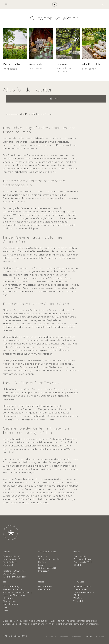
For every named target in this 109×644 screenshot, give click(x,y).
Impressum (44, 571)
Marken (77, 552)
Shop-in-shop (9, 601)
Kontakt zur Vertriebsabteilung (18, 592)
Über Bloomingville (47, 552)
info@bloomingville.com (15, 577)
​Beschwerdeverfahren (84, 592)
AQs (6, 610)
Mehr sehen (10, 69)
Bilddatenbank (45, 586)
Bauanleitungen (11, 604)
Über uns (43, 556)
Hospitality (8, 598)
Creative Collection (83, 559)
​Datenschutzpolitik (47, 568)
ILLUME (77, 565)
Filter (56, 99)
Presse (41, 582)
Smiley (41, 565)
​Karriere (7, 607)
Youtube (100, 637)
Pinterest (64, 637)
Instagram (76, 637)
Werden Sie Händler (13, 589)
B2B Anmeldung (11, 586)
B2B (5, 582)
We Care (78, 598)
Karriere (42, 562)
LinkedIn (89, 637)
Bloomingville (80, 556)
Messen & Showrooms (14, 595)
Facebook (51, 637)
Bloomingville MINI (83, 562)
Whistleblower (80, 589)
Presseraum (44, 589)
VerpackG (78, 601)
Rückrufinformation (83, 586)
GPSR (76, 595)
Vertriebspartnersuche (49, 559)
